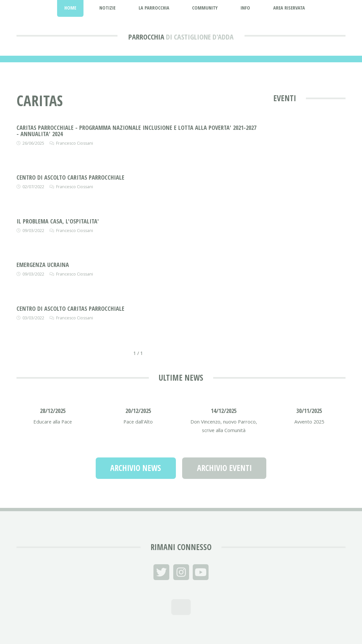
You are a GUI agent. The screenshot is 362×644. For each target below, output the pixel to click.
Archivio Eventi (224, 468)
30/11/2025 (309, 410)
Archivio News (136, 468)
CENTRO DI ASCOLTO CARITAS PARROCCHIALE (70, 177)
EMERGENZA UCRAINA (43, 264)
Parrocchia (146, 37)
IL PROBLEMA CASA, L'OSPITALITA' (58, 221)
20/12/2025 (138, 410)
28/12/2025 (53, 410)
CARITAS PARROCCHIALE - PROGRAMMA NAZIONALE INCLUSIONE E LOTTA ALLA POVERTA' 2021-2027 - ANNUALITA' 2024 (136, 130)
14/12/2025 (224, 410)
